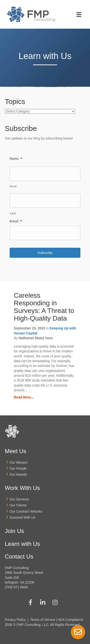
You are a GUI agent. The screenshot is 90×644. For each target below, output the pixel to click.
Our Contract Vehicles (26, 511)
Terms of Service (43, 620)
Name (16, 159)
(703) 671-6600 (16, 587)
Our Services (19, 499)
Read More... (24, 397)
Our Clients (18, 505)
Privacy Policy (15, 620)
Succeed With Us (22, 517)
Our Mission (19, 462)
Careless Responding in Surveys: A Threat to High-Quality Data (44, 307)
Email (16, 221)
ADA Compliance (71, 620)
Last (13, 213)
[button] (30, 602)
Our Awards (18, 474)
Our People (18, 468)
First (13, 186)
